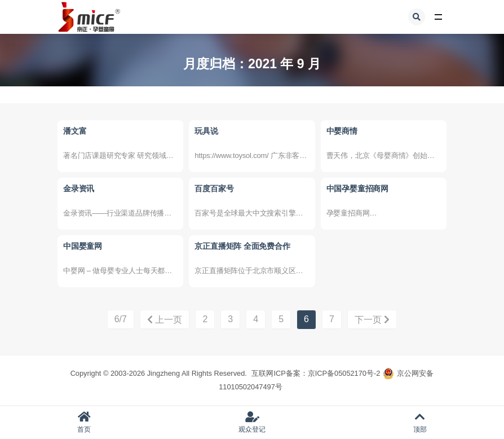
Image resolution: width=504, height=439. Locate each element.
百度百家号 (214, 188)
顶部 (420, 422)
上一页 (165, 320)
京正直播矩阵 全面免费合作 (242, 246)
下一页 (372, 320)
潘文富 (75, 131)
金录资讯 (79, 188)
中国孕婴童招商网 (357, 188)
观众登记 (252, 422)
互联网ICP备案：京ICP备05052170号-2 (316, 373)
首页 (84, 422)
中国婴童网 (83, 246)
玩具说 (206, 131)
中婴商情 (342, 131)
